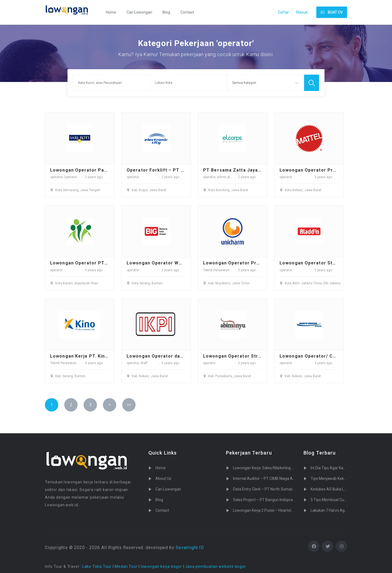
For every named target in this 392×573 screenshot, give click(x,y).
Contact (187, 12)
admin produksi (229, 177)
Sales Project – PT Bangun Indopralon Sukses (272, 500)
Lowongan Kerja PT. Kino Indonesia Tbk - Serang (107, 356)
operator (56, 177)
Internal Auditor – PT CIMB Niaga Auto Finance (273, 478)
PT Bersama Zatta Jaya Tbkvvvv (241, 170)
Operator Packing (77, 177)
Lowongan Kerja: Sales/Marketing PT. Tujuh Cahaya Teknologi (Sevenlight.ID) (299, 468)
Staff (144, 363)
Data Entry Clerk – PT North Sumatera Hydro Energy (277, 489)
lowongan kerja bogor (161, 566)
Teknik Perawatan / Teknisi (223, 270)
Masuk (302, 12)
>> (129, 405)
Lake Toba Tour (97, 566)
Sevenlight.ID (190, 548)
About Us (163, 478)
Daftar (284, 12)
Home (111, 12)
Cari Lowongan (139, 12)
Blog (166, 12)
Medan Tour (126, 566)
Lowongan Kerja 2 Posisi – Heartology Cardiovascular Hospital (286, 510)
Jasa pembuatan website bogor (215, 566)
